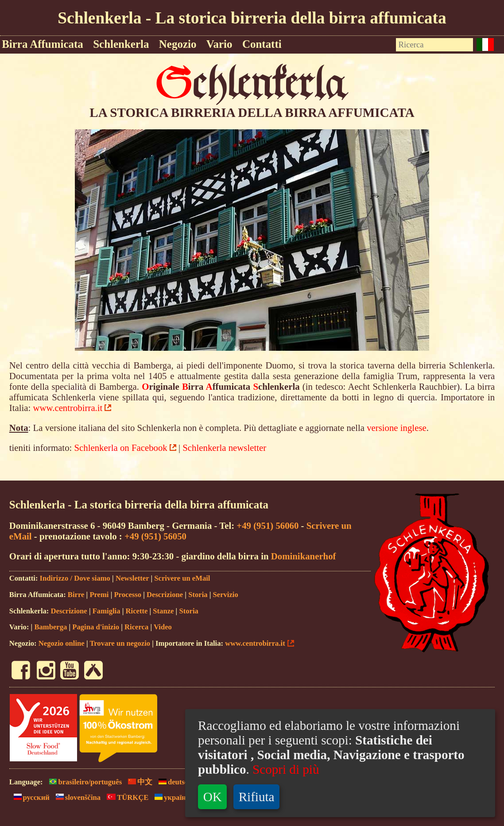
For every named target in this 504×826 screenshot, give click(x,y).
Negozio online (62, 643)
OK (213, 797)
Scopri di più (286, 769)
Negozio (178, 44)
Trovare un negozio (120, 643)
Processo (128, 595)
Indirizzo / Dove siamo (75, 578)
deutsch (173, 782)
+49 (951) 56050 (155, 536)
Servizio (226, 595)
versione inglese (397, 428)
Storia (198, 595)
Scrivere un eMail (182, 578)
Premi (99, 595)
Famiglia (107, 611)
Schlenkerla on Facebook (121, 448)
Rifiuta (257, 797)
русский (29, 797)
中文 (138, 782)
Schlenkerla (121, 44)
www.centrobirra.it (68, 408)
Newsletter (132, 578)
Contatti (262, 44)
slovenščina (76, 797)
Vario (219, 44)
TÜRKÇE (125, 797)
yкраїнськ (174, 797)
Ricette (137, 611)
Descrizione (165, 595)
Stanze (163, 611)
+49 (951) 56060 (268, 525)
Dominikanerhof (304, 556)
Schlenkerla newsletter (224, 448)
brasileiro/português (83, 782)
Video (163, 627)
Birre (76, 595)
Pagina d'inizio (96, 627)
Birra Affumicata (43, 44)
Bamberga (50, 627)
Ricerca (136, 627)
